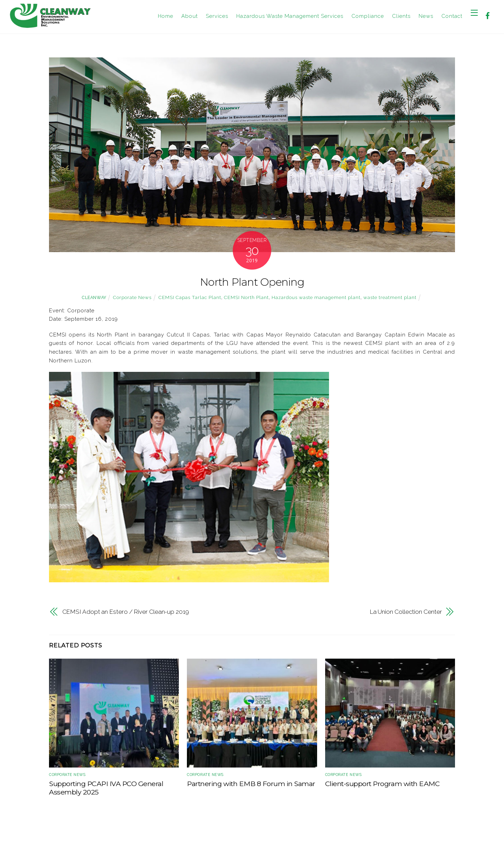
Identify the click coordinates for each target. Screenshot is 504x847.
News (426, 16)
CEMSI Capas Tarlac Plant (190, 297)
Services (217, 16)
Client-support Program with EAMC (382, 784)
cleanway (94, 298)
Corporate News (132, 297)
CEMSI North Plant (246, 297)
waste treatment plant (390, 297)
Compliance (368, 16)
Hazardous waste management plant (316, 297)
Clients (401, 16)
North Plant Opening (252, 282)
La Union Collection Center (406, 612)
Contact (452, 16)
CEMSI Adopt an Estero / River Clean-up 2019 (126, 612)
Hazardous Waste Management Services (290, 16)
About (190, 16)
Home (166, 16)
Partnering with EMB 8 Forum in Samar (251, 784)
